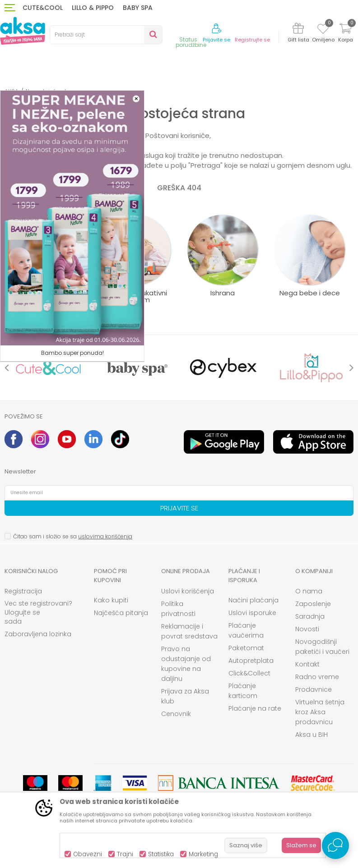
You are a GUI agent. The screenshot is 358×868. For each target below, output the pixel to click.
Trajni (125, 854)
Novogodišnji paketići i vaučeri (322, 647)
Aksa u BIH (312, 735)
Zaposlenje (313, 604)
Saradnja (310, 616)
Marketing (203, 854)
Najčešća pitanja (121, 613)
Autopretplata (251, 661)
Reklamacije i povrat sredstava (189, 631)
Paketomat (246, 648)
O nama (309, 591)
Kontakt (307, 664)
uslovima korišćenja (105, 536)
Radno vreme (317, 677)
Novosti (307, 629)
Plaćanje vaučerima (246, 630)
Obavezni (88, 854)
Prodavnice (314, 689)
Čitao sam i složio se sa (73, 536)
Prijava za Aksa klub (185, 696)
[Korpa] (345, 34)
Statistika (161, 854)
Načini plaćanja (253, 600)
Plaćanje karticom (243, 691)
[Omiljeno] (323, 30)
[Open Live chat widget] (335, 845)
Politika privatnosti (178, 609)
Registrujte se (252, 40)
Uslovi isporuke (252, 613)
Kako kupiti (111, 600)
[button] (106, 35)
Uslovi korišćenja (188, 591)
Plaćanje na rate (255, 708)
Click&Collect (249, 673)
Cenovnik (176, 714)
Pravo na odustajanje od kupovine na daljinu (186, 664)
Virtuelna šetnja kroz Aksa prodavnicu (320, 712)
